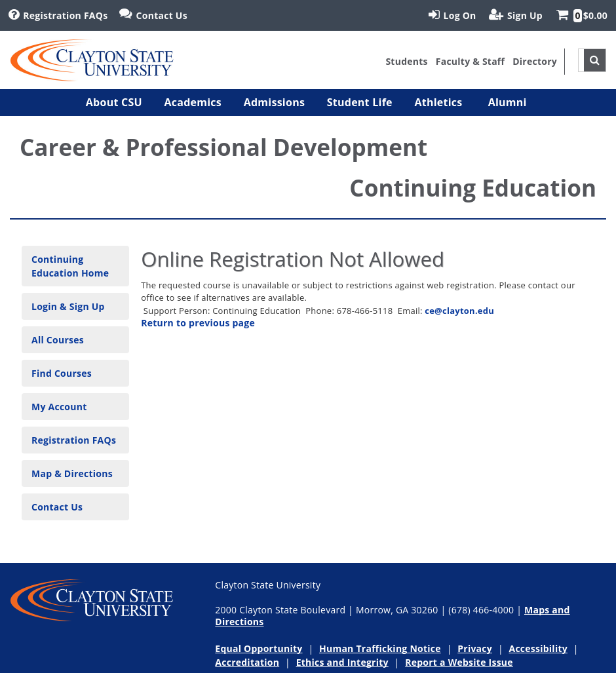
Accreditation (247, 662)
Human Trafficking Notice (380, 648)
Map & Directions (72, 473)
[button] (114, 103)
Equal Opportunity (259, 648)
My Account (59, 407)
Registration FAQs (74, 440)
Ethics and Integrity (342, 662)
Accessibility (538, 648)
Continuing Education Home (70, 266)
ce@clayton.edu (459, 311)
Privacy (475, 648)
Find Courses (62, 373)
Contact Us (57, 507)
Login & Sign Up (68, 306)
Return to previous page (198, 323)
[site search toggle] (595, 60)
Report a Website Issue (459, 662)
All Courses (58, 340)
